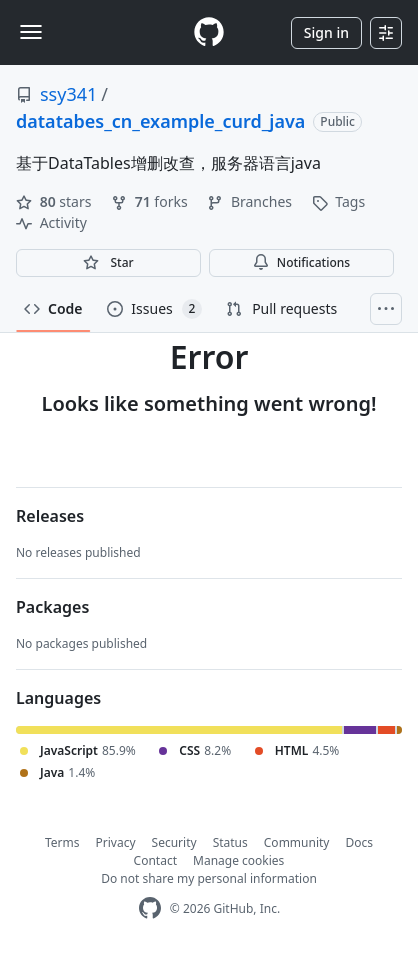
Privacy (116, 842)
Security (174, 842)
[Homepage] (209, 32)
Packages (52, 607)
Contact (155, 860)
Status (230, 842)
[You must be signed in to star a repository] (108, 263)
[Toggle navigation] (31, 32)
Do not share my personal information (209, 878)
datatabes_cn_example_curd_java (160, 121)
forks (151, 201)
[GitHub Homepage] (150, 908)
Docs (359, 842)
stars (55, 201)
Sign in (326, 32)
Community (297, 842)
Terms (62, 842)
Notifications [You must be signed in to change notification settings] (301, 262)
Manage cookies (238, 860)
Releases (50, 516)
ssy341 (68, 94)
